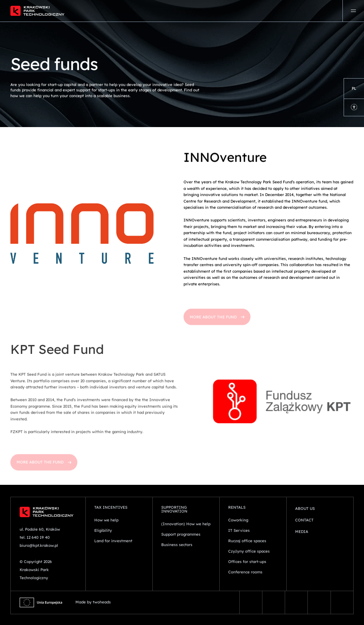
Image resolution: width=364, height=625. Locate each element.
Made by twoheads (93, 602)
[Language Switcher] (354, 89)
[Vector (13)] (274, 602)
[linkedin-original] (319, 602)
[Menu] (353, 11)
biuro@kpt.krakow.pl (39, 545)
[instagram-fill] (296, 602)
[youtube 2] (342, 602)
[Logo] (122, 11)
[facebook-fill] (251, 602)
